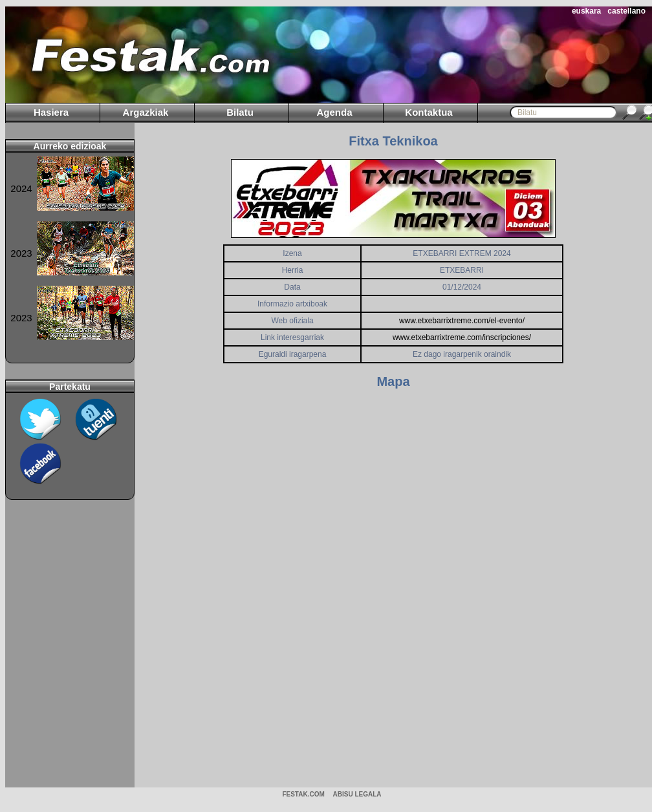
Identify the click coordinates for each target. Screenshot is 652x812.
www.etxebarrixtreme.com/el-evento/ (462, 321)
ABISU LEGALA (357, 794)
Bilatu (240, 112)
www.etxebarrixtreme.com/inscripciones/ (462, 337)
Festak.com (303, 794)
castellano (626, 11)
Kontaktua (429, 112)
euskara (586, 11)
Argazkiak (146, 112)
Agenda (334, 112)
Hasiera (51, 112)
